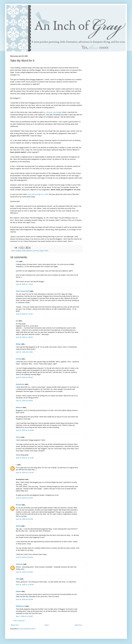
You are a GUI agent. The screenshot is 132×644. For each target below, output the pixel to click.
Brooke (18, 505)
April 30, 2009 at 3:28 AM (24, 572)
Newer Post (15, 625)
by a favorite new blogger (53, 112)
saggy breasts (44, 251)
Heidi (18, 579)
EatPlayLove (20, 606)
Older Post (78, 625)
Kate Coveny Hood (23, 291)
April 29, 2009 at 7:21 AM (24, 314)
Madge (18, 344)
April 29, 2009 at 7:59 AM (24, 337)
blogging (19, 251)
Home (47, 625)
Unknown (19, 564)
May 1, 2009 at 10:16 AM (24, 616)
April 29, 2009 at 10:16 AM (25, 430)
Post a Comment (19, 621)
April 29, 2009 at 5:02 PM (24, 498)
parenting (36, 251)
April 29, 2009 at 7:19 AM (24, 284)
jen (17, 321)
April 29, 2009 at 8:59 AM (24, 377)
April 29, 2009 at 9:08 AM (24, 401)
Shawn (18, 526)
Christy (18, 359)
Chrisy (18, 437)
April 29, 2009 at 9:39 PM (24, 557)
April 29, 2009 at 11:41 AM (25, 458)
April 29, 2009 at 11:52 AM (25, 473)
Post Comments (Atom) (27, 629)
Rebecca (19, 408)
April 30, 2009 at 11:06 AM (25, 585)
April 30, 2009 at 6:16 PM (24, 599)
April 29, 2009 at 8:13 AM (24, 352)
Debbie (18, 591)
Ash (17, 261)
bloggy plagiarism (27, 251)
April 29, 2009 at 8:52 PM (24, 519)
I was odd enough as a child (38, 194)
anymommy (20, 384)
